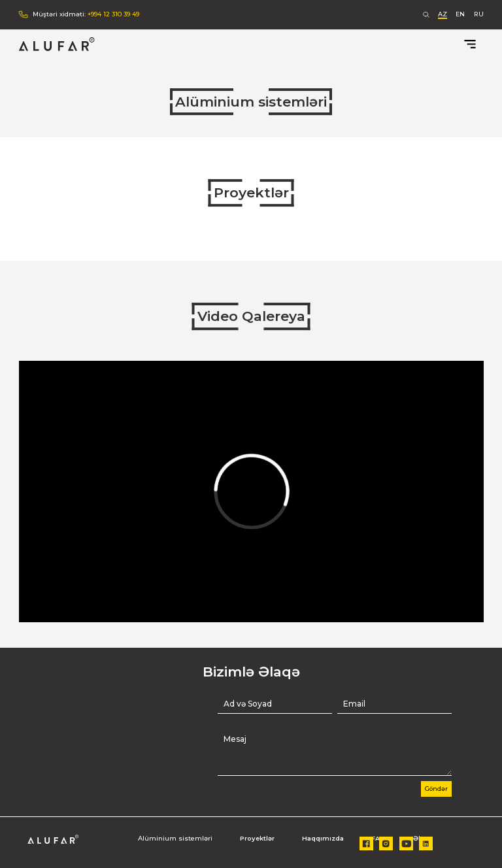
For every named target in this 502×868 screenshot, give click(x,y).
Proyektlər (251, 192)
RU (479, 14)
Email (354, 704)
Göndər (436, 789)
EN (460, 14)
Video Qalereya (251, 316)
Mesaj (235, 739)
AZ (443, 14)
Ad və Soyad (248, 704)
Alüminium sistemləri (251, 102)
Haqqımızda (323, 838)
